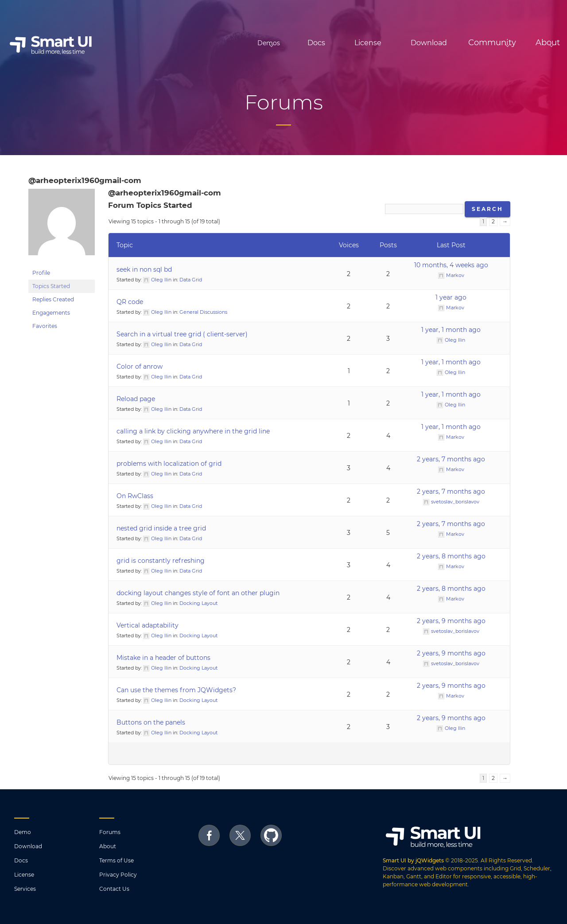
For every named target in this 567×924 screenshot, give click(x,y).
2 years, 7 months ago (451, 459)
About (108, 846)
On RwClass (135, 496)
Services (25, 889)
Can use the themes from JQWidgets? (176, 690)
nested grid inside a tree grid (161, 528)
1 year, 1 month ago (451, 330)
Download (391, 43)
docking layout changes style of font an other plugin (198, 593)
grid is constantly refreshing (161, 561)
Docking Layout (198, 603)
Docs (279, 43)
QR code (130, 302)
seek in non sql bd (144, 269)
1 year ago (451, 297)
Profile (41, 273)
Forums (110, 832)
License (330, 43)
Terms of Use (117, 860)
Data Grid (191, 280)
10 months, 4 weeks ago (451, 265)
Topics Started (51, 286)
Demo (23, 832)
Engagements (51, 313)
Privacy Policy (118, 875)
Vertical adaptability (148, 625)
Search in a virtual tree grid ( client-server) (182, 334)
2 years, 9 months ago (451, 621)
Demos (217, 43)
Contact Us (114, 889)
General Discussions (203, 312)
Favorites (45, 326)
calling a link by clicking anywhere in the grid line (193, 431)
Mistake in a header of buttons (163, 658)
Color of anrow (140, 366)
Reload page (136, 399)
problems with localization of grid (169, 464)
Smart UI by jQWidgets (413, 860)
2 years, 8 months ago (451, 556)
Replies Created (53, 299)
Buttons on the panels (151, 722)
